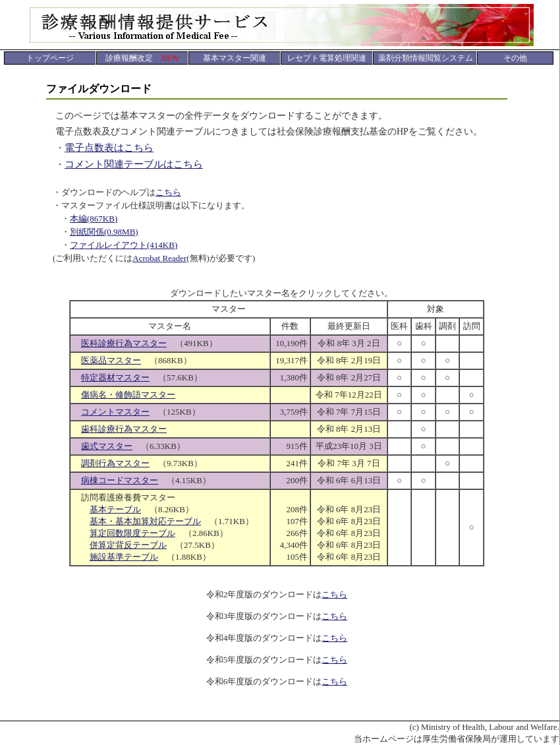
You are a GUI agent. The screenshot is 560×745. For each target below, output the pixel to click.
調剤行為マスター (115, 463)
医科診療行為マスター (124, 343)
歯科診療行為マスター (124, 429)
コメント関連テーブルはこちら (134, 164)
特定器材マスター (115, 377)
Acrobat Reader (159, 258)
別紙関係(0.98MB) (104, 232)
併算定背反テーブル (128, 545)
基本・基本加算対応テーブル (145, 521)
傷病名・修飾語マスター (128, 395)
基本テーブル (115, 509)
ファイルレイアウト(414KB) (124, 245)
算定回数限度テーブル (132, 533)
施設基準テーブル (124, 557)
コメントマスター (115, 412)
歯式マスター (107, 446)
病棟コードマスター (120, 480)
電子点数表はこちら (109, 148)
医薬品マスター (111, 360)
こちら (168, 192)
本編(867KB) (94, 219)
